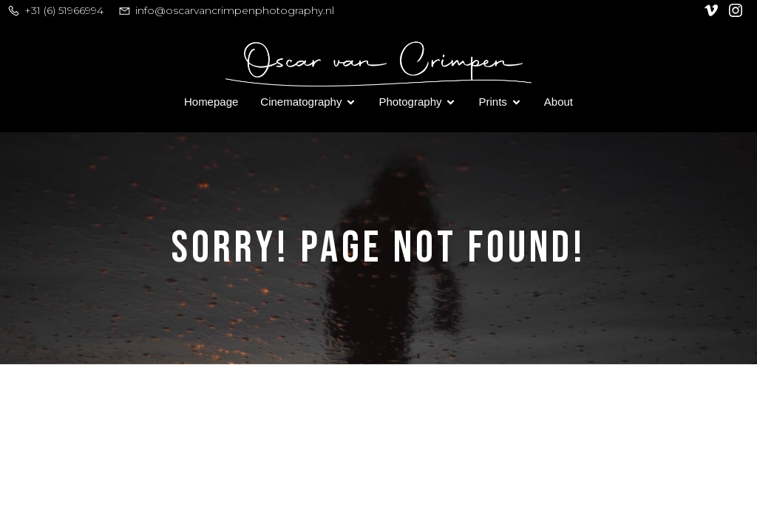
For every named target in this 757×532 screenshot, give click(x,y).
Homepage (211, 102)
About (559, 102)
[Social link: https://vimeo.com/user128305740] (713, 10)
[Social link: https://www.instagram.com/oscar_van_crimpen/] (737, 10)
